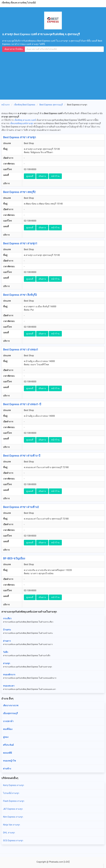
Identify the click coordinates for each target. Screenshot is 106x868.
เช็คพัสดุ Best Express (25, 105)
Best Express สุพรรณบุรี (51, 105)
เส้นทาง (42, 176)
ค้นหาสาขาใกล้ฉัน (14, 49)
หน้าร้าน (55, 176)
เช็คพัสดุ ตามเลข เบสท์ (25, 120)
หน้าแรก (6, 105)
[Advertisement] (54, 74)
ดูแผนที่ (30, 176)
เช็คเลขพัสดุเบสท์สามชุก (22, 123)
